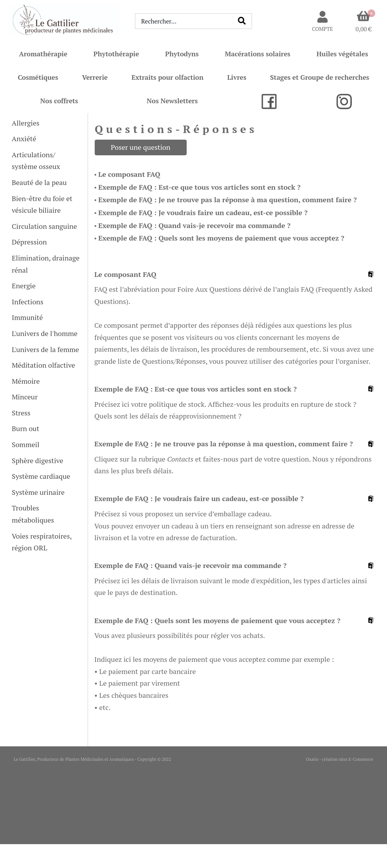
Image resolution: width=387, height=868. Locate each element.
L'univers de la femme (45, 349)
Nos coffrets (59, 101)
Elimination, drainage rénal (46, 264)
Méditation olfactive (43, 365)
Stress (21, 413)
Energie (24, 286)
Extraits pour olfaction (167, 77)
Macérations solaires (257, 54)
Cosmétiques (38, 77)
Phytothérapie (116, 54)
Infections (28, 302)
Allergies (26, 123)
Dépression (29, 242)
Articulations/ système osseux (36, 161)
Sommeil (26, 444)
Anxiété (24, 138)
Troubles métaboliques (33, 514)
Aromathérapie (43, 54)
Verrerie (95, 77)
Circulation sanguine (44, 226)
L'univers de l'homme (45, 333)
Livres (237, 77)
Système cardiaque (41, 476)
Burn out (25, 428)
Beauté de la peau (39, 182)
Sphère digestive (37, 460)
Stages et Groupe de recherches (319, 77)
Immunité (27, 317)
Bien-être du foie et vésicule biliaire (42, 204)
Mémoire (26, 381)
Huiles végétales (342, 54)
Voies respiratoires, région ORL (42, 542)
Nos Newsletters (172, 101)
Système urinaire (38, 492)
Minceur (25, 397)
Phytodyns (182, 54)
